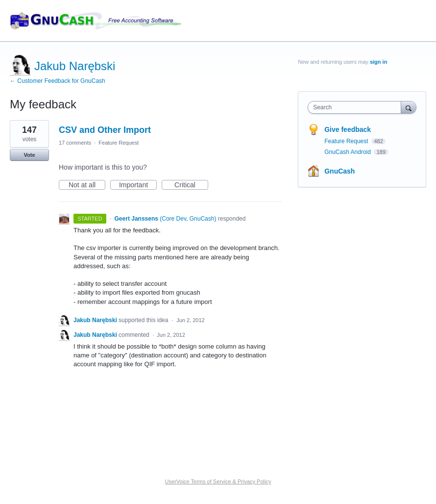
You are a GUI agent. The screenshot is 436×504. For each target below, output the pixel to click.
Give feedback (348, 129)
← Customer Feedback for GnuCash (58, 81)
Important (138, 185)
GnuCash (339, 171)
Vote (29, 155)
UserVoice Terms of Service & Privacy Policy (218, 481)
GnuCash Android (348, 152)
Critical (191, 185)
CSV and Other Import (105, 130)
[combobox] (356, 107)
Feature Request (119, 143)
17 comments (75, 143)
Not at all (87, 185)
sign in (378, 62)
